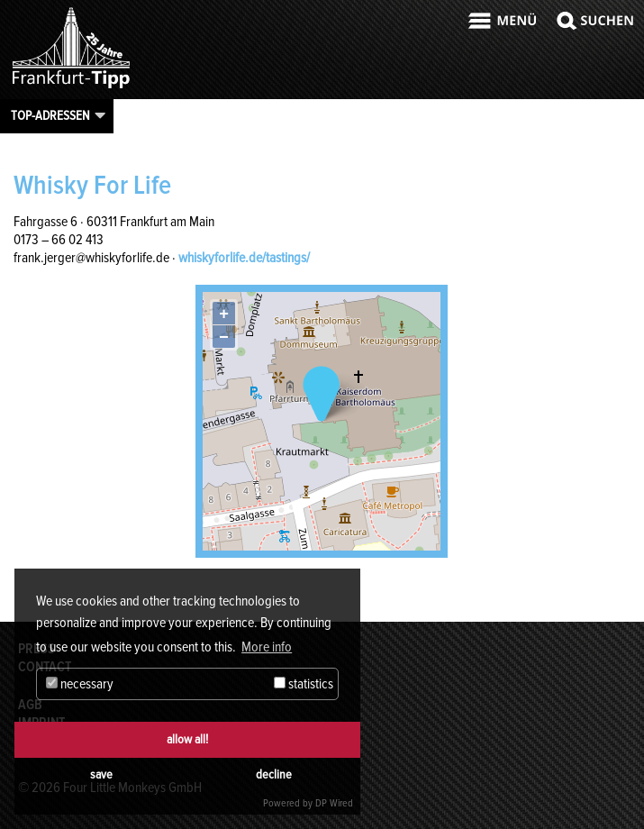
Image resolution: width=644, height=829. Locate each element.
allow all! (187, 739)
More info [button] (267, 647)
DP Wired (334, 803)
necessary (80, 684)
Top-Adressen (50, 115)
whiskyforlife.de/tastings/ (244, 258)
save (101, 774)
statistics (304, 684)
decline (274, 774)
